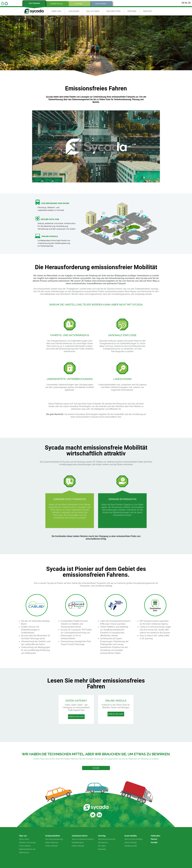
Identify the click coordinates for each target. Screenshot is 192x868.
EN (183, 3)
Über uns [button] (56, 11)
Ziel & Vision (24, 839)
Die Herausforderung (54, 839)
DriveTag (102, 836)
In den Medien (25, 846)
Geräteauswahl (131, 846)
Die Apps (102, 846)
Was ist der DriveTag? (107, 839)
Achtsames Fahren (80, 836)
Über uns (23, 836)
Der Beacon (103, 842)
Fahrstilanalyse (78, 842)
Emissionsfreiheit (53, 836)
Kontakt (148, 11)
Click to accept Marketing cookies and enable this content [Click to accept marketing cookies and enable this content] (96, 146)
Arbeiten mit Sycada (27, 842)
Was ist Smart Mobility (133, 839)
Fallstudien (93, 11)
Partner (132, 11)
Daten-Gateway (52, 842)
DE (189, 3)
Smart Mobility (131, 836)
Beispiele (102, 849)
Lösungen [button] (74, 11)
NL (186, 3)
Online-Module (52, 846)
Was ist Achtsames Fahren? (83, 839)
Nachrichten (113, 11)
